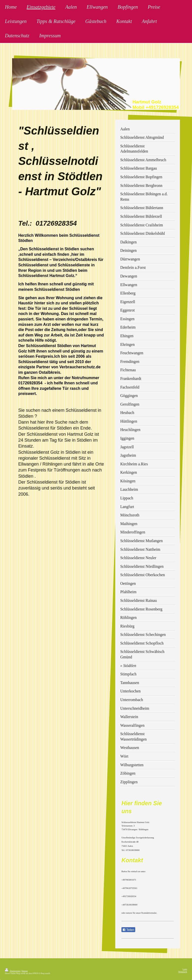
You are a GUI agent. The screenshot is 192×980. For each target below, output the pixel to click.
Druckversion (13, 971)
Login (185, 969)
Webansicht (183, 972)
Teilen (128, 930)
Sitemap (25, 971)
